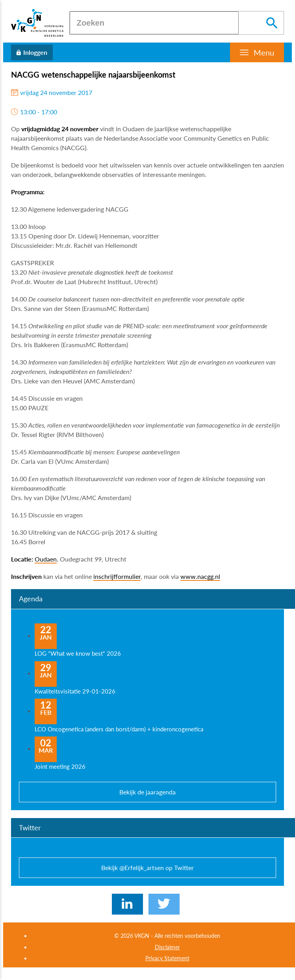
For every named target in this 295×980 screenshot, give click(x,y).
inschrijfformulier (117, 576)
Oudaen (46, 559)
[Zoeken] (154, 23)
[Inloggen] (32, 52)
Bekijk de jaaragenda (147, 792)
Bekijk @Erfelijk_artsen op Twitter (147, 867)
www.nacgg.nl (200, 576)
